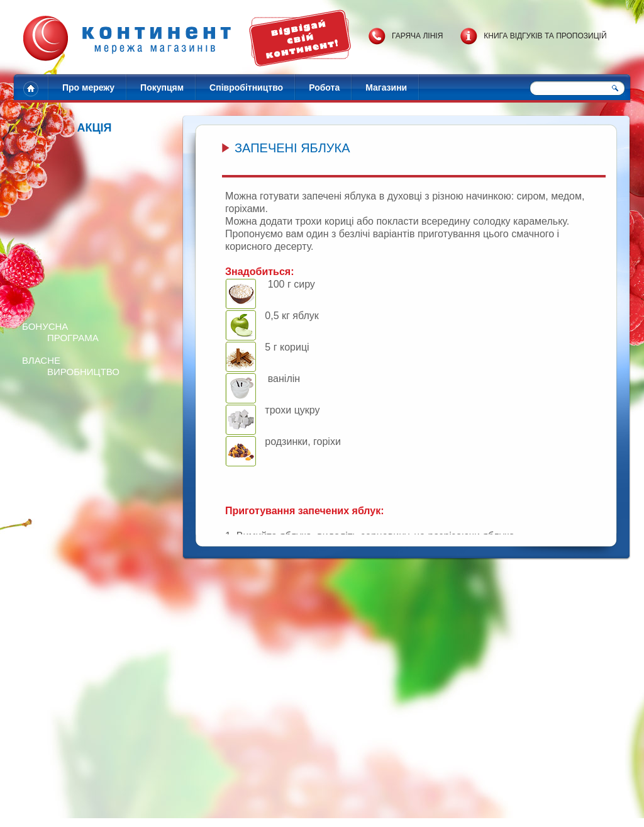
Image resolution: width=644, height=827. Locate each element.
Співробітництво (246, 87)
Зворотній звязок (340, 813)
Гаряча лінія (417, 36)
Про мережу (88, 87)
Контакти (291, 813)
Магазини (386, 87)
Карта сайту (394, 813)
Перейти (50, 651)
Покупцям (162, 87)
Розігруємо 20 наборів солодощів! (138, 738)
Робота (324, 87)
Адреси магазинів (241, 813)
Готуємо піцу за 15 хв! (507, 738)
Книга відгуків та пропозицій (545, 36)
